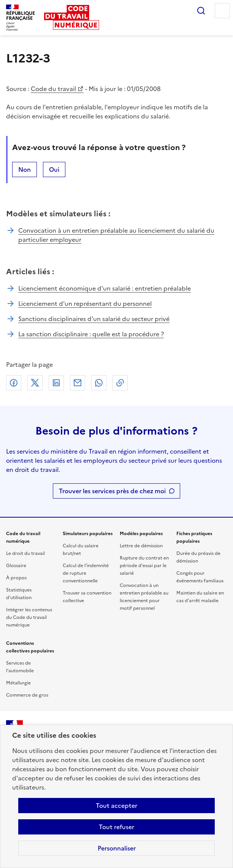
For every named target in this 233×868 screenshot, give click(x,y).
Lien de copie (120, 383)
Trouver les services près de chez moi (112, 491)
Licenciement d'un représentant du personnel (85, 304)
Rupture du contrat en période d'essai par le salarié (144, 566)
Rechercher (201, 11)
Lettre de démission (141, 546)
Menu (222, 11)
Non (25, 169)
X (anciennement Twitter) (35, 383)
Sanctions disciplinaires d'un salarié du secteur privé (94, 319)
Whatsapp (99, 383)
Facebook (14, 383)
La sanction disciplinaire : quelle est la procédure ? (91, 334)
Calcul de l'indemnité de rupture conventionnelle (86, 573)
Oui (54, 169)
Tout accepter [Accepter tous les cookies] (116, 806)
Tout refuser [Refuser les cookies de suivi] (116, 827)
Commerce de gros (27, 695)
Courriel (78, 383)
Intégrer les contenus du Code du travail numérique (29, 617)
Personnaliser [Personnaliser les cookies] (117, 848)
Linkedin (56, 383)
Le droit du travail (25, 553)
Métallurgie (18, 683)
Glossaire (16, 566)
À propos (16, 578)
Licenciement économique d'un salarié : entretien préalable (105, 288)
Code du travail (53, 89)
